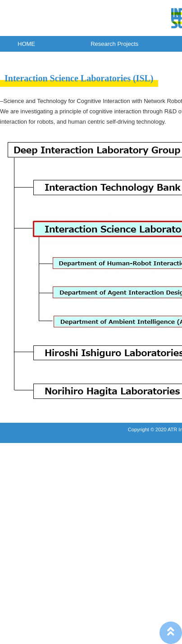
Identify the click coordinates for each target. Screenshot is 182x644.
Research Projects (114, 44)
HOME (26, 44)
